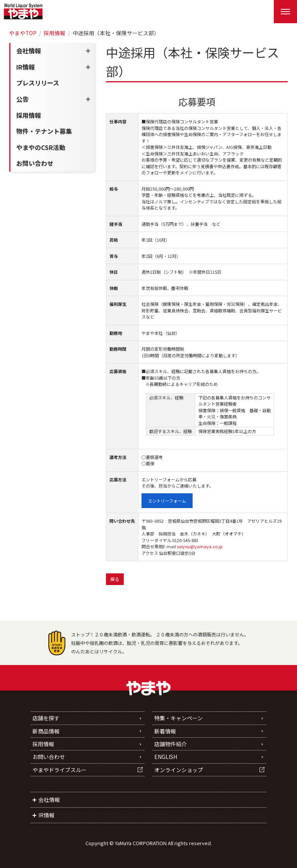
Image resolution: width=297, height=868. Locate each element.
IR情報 (26, 67)
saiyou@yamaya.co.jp (200, 546)
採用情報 (55, 33)
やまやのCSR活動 (41, 147)
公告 (22, 99)
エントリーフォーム (167, 501)
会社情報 (29, 51)
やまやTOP (23, 33)
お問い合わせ (35, 163)
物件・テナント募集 (44, 131)
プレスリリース (38, 83)
